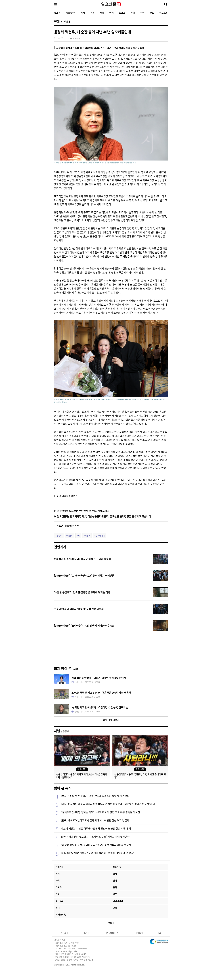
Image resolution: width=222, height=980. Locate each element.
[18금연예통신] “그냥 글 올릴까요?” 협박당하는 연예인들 (84, 575)
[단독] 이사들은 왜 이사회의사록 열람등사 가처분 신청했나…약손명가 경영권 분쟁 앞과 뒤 (108, 804)
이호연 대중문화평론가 (68, 526)
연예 (111, 13)
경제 (92, 13)
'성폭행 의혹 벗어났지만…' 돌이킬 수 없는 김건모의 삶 (100, 707)
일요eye (163, 13)
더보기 (111, 923)
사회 (102, 13)
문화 (133, 13)
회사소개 (64, 933)
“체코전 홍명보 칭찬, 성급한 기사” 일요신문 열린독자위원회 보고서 (96, 845)
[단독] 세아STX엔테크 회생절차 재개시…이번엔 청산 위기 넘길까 (95, 820)
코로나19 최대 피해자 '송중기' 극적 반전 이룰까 (79, 609)
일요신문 (111, 4)
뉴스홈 (57, 13)
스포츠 (122, 13)
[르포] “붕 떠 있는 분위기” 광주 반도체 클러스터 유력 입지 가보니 (95, 796)
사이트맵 (139, 933)
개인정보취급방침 (113, 933)
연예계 (67, 22)
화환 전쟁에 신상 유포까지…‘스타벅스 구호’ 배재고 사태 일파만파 (95, 837)
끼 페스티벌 (61, 914)
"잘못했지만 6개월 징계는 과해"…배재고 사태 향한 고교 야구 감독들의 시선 (101, 812)
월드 (152, 13)
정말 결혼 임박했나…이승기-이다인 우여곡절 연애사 (99, 678)
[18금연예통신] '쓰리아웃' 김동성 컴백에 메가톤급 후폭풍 (84, 626)
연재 (58, 908)
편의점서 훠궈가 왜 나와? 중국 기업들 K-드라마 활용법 (82, 559)
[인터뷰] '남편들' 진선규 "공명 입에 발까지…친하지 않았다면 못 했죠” (98, 853)
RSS (159, 933)
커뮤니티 (87, 933)
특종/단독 (71, 13)
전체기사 (60, 867)
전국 (142, 13)
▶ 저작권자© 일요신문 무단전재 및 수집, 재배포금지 (82, 511)
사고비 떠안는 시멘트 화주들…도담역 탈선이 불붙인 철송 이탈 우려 (96, 828)
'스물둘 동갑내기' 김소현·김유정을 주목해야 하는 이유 (82, 592)
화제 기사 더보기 (111, 720)
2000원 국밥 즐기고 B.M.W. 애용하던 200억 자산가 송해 (101, 692)
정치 (83, 13)
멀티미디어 (118, 901)
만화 (115, 908)
